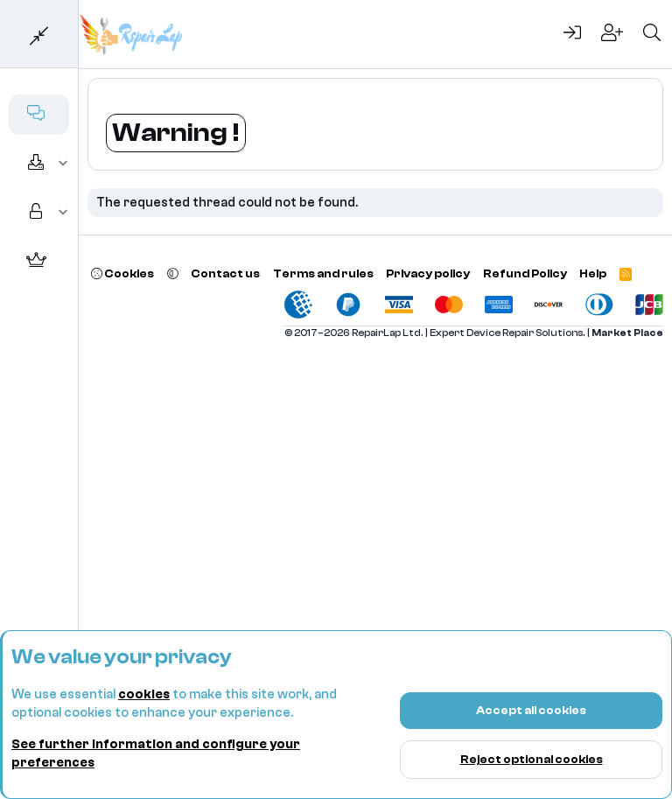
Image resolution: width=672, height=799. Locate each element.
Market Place (627, 333)
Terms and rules (323, 273)
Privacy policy (428, 273)
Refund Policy (525, 273)
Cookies (122, 273)
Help (593, 273)
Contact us (225, 273)
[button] (63, 164)
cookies (144, 694)
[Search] (652, 34)
